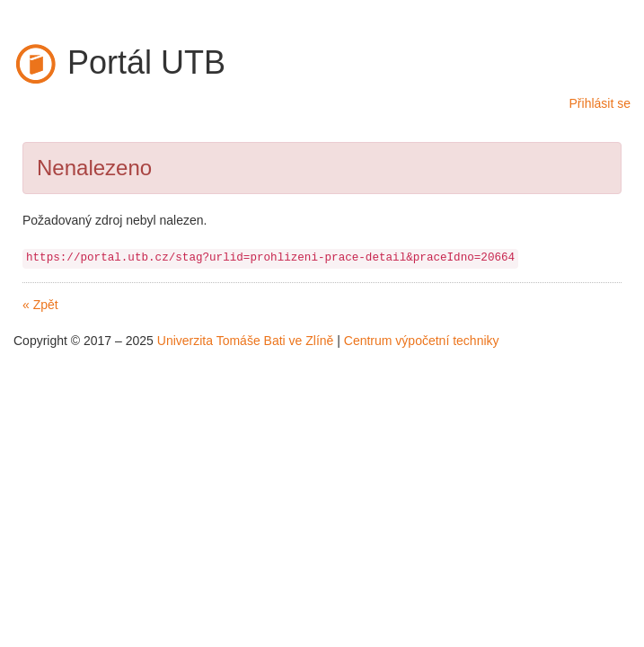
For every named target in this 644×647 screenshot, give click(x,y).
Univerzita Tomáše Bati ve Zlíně (246, 341)
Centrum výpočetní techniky (422, 341)
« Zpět (40, 305)
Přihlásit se (600, 103)
